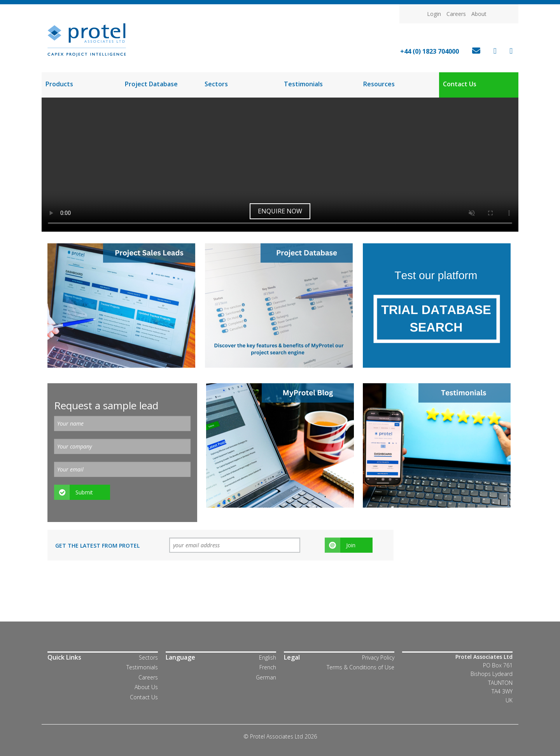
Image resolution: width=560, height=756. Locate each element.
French (268, 667)
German (266, 677)
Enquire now (280, 211)
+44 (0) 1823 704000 (430, 51)
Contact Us (460, 84)
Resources (379, 84)
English (268, 657)
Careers (456, 14)
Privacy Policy (378, 657)
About (479, 14)
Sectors (216, 84)
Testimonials (303, 84)
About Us (146, 687)
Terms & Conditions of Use (360, 667)
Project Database (151, 84)
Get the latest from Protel (97, 546)
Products (59, 84)
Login (434, 14)
